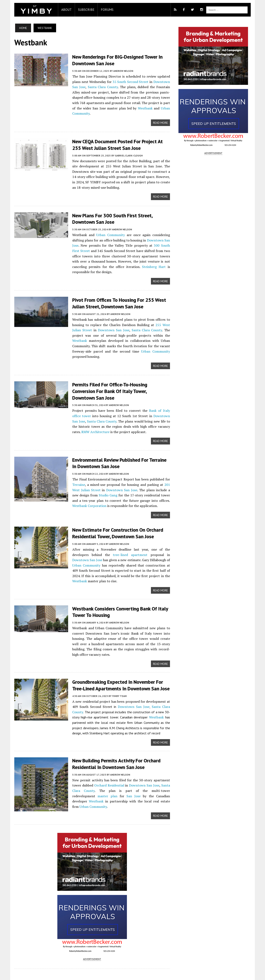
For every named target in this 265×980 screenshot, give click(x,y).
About (63, 10)
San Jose (101, 773)
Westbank (118, 108)
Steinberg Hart (131, 261)
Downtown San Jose (98, 324)
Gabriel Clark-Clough (125, 150)
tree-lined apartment (103, 536)
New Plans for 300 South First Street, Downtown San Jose (108, 213)
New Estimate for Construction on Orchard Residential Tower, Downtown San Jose (114, 515)
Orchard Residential (107, 763)
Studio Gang (86, 477)
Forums (103, 10)
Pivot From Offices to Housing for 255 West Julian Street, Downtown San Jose (115, 297)
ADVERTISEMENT (91, 931)
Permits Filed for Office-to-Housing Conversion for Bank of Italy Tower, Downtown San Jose (118, 376)
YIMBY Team (115, 673)
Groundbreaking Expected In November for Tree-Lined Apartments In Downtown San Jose (120, 662)
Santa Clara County (98, 87)
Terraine (75, 466)
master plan (78, 773)
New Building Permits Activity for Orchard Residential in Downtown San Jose (112, 741)
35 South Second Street (130, 82)
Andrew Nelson (119, 71)
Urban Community (146, 108)
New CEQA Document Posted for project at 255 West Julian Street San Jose (119, 139)
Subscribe (82, 10)
